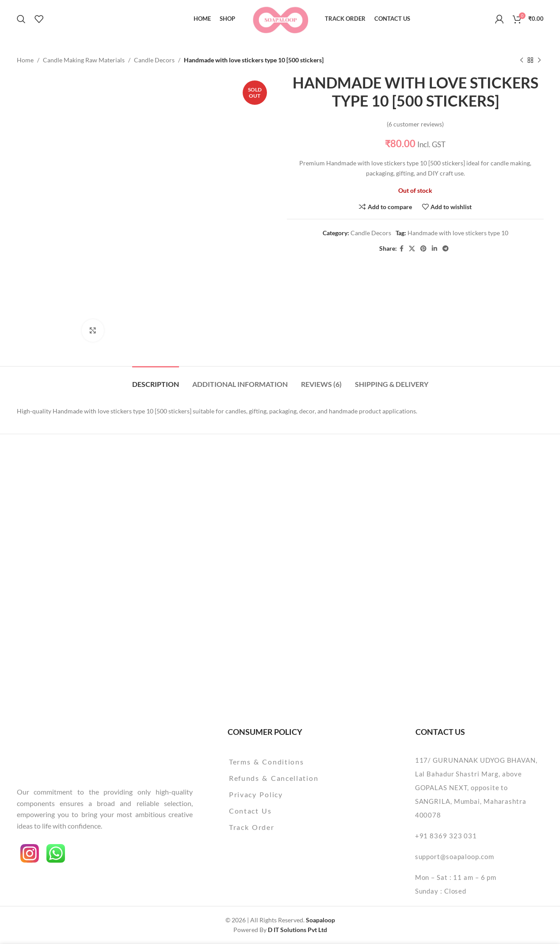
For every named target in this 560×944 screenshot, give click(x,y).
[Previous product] (522, 60)
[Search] (21, 19)
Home (25, 60)
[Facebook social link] (402, 249)
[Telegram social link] (446, 249)
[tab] (156, 380)
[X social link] (412, 249)
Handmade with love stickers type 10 (457, 233)
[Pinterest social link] (423, 249)
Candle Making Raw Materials (84, 60)
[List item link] (296, 762)
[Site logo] (280, 18)
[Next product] (539, 60)
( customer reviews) (415, 124)
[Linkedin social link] (434, 249)
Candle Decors (154, 60)
